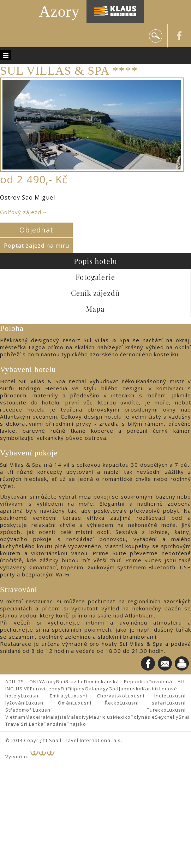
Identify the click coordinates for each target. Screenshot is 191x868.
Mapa (96, 309)
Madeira (36, 717)
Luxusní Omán (49, 703)
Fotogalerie (95, 277)
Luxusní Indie (146, 696)
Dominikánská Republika (117, 682)
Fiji (64, 689)
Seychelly (167, 717)
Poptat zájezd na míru (37, 246)
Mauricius (101, 717)
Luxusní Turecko (100, 710)
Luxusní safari (143, 703)
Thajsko (76, 724)
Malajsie (56, 717)
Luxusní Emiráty (44, 696)
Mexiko (122, 717)
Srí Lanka (32, 724)
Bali (61, 682)
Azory (59, 12)
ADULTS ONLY (24, 682)
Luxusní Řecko (96, 703)
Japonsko (130, 689)
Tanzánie (55, 724)
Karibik (151, 689)
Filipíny (76, 689)
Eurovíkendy (45, 689)
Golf (114, 689)
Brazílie (75, 682)
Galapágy (97, 689)
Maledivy (78, 717)
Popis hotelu (96, 261)
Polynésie (143, 717)
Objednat (36, 230)
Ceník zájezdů (95, 293)
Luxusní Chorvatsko (97, 696)
